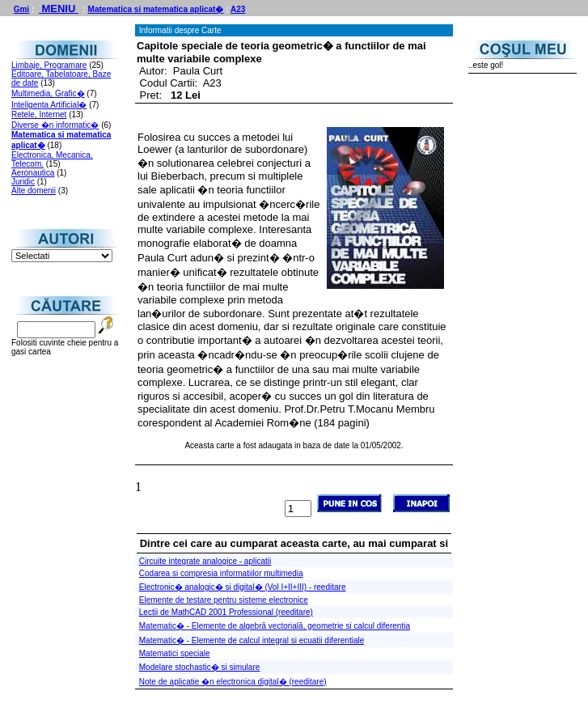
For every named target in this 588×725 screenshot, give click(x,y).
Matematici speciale (175, 653)
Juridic (23, 182)
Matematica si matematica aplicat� (156, 9)
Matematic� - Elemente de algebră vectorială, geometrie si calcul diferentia (275, 626)
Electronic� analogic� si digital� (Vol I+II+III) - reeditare (243, 587)
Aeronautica (33, 173)
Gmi (21, 9)
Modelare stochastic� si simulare (200, 667)
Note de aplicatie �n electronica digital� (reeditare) (233, 682)
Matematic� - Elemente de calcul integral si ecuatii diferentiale (252, 640)
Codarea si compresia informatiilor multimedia (221, 573)
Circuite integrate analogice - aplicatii (205, 561)
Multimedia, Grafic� (48, 93)
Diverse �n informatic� (55, 125)
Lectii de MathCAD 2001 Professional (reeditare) (226, 612)
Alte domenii (34, 191)
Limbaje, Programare (49, 65)
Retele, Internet (39, 114)
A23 (238, 9)
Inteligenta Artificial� (49, 105)
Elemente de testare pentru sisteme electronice (224, 600)
